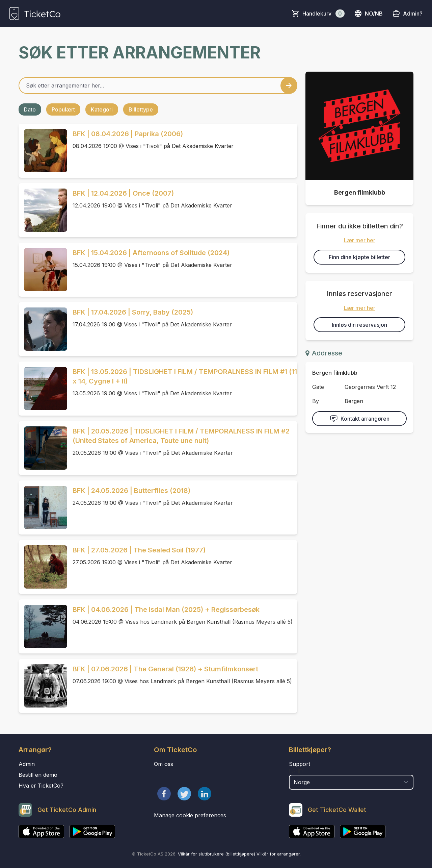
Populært (63, 109)
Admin (27, 764)
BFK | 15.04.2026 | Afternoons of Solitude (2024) (151, 253)
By (316, 401)
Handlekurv (323, 14)
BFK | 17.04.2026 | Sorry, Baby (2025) (133, 312)
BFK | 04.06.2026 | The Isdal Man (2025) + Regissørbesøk (166, 610)
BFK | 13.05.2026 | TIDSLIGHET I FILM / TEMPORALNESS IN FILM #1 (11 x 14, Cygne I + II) (185, 376)
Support (300, 764)
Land (296, 771)
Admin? (413, 14)
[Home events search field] (158, 85)
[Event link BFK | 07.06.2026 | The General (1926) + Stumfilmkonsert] (43, 686)
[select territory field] (351, 782)
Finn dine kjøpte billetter (359, 257)
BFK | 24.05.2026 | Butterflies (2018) (131, 491)
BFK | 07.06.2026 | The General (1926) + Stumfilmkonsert (165, 669)
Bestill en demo (38, 775)
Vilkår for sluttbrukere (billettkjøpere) (217, 854)
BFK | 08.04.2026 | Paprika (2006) (128, 134)
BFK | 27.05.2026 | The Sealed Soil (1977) (139, 550)
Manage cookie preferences (190, 815)
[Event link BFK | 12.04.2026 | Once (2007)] (43, 210)
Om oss (164, 764)
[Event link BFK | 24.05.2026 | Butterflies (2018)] (43, 507)
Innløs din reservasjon (359, 325)
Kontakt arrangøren (360, 419)
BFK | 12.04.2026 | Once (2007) (123, 193)
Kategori (102, 109)
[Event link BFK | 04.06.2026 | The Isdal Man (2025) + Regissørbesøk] (43, 626)
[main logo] (35, 14)
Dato (30, 109)
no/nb (368, 14)
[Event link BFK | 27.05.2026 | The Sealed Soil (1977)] (43, 567)
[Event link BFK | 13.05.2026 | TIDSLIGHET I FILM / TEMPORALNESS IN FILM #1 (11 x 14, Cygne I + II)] (43, 389)
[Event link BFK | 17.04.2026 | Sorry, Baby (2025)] (43, 329)
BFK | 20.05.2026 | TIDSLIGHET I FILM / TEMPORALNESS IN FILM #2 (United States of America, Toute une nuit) (181, 436)
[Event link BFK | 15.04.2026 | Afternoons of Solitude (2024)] (43, 270)
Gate (318, 387)
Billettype (141, 109)
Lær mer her (360, 240)
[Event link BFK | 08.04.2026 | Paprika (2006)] (43, 151)
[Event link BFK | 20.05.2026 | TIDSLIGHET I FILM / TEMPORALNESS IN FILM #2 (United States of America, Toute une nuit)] (43, 448)
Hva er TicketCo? (41, 786)
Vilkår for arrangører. (279, 854)
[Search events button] (289, 85)
